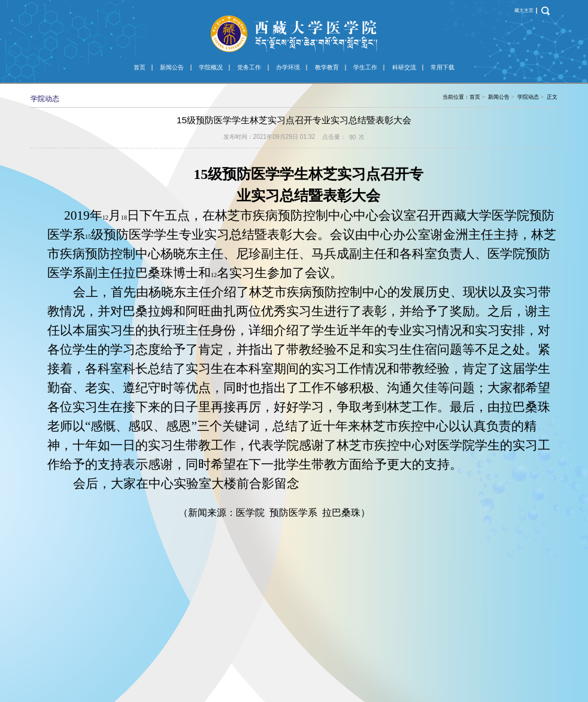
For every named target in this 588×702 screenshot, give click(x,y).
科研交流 (404, 67)
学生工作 (365, 67)
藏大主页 (524, 10)
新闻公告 (172, 67)
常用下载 (442, 67)
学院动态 (528, 97)
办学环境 (288, 67)
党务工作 (249, 67)
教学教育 (327, 67)
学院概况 (211, 67)
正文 (552, 97)
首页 (140, 67)
